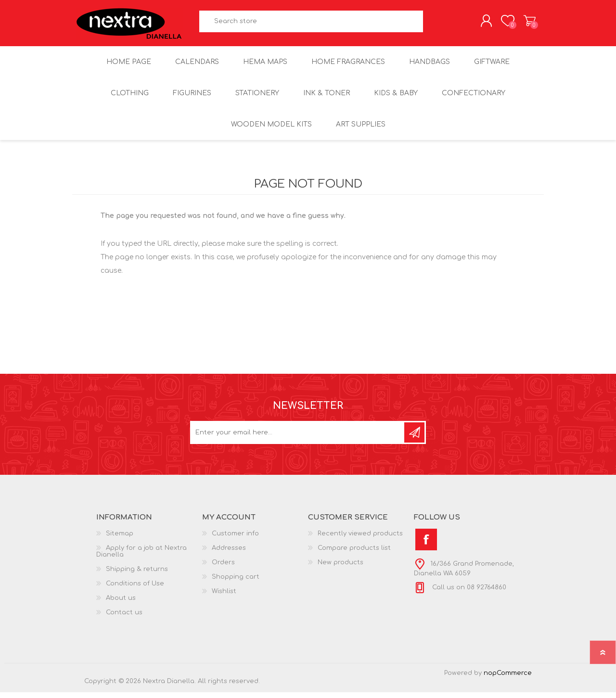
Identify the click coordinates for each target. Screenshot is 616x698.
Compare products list (354, 554)
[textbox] (311, 24)
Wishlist (224, 597)
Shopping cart (521, 24)
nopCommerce (508, 679)
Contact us (124, 618)
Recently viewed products (360, 539)
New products (340, 568)
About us (121, 604)
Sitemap (120, 539)
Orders (223, 568)
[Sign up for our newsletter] (298, 438)
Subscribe (414, 438)
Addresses (229, 554)
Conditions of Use (135, 589)
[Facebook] (426, 545)
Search (434, 24)
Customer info (235, 539)
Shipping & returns (137, 575)
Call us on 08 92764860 (468, 593)
